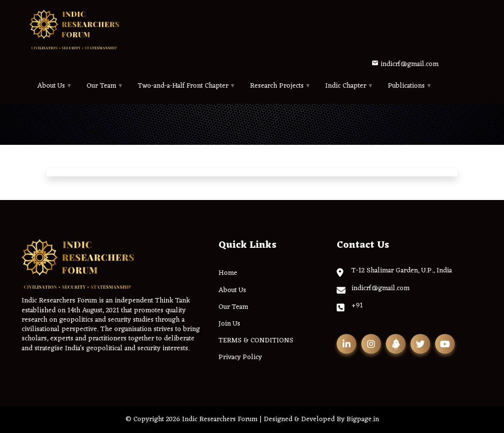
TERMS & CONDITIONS (256, 341)
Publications (406, 86)
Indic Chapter (346, 86)
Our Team (101, 86)
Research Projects (277, 86)
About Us (51, 86)
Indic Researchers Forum (220, 419)
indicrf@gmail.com (405, 64)
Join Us (229, 324)
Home (228, 273)
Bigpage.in (363, 419)
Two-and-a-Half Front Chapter (183, 86)
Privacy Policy (240, 357)
